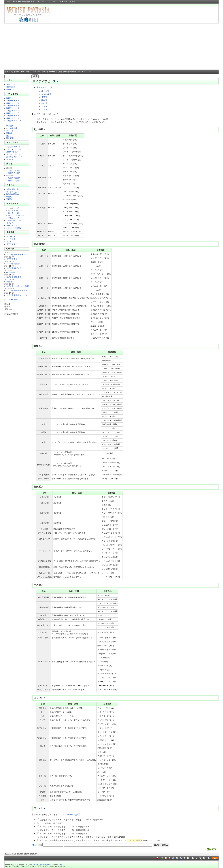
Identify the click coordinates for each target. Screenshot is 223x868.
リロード (52, 72)
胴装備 (9, 194)
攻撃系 (44, 97)
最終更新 (82, 72)
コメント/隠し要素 (14, 277)
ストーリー (11, 237)
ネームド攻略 (12, 128)
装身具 (9, 197)
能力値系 (45, 91)
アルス (9, 149)
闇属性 (18, 180)
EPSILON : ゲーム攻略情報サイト (21, 2)
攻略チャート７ (13, 113)
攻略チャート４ (13, 106)
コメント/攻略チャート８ (17, 295)
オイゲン (10, 157)
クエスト (10, 131)
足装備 (16, 194)
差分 (27, 72)
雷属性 (18, 178)
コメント (45, 109)
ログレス (10, 223)
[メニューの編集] (11, 299)
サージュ (10, 154)
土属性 (18, 173)
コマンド (45, 106)
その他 (44, 103)
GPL (60, 865)
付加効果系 (46, 94)
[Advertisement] (112, 47)
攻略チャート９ (13, 118)
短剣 (18, 189)
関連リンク (11, 89)
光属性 (11, 180)
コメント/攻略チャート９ (17, 290)
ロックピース (13, 213)
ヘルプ (90, 72)
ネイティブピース (15, 210)
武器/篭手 (10, 282)
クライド (10, 159)
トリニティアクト (14, 218)
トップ (9, 72)
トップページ (12, 84)
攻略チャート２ (13, 100)
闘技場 (9, 133)
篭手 (11, 192)
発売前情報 (11, 87)
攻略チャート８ (13, 116)
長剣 (13, 189)
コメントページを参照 (70, 814)
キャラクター (12, 239)
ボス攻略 (10, 126)
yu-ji (26, 866)
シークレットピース (16, 215)
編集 (17, 72)
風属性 (11, 173)
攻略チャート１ (13, 98)
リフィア (17, 147)
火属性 (11, 171)
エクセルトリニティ (15, 220)
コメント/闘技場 (13, 264)
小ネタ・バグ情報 (14, 228)
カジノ (9, 136)
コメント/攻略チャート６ (17, 255)
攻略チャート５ (13, 108)
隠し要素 (10, 138)
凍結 (22, 72)
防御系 (44, 100)
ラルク (9, 147)
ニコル (9, 152)
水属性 (18, 171)
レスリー (17, 152)
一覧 (66, 72)
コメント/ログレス (14, 268)
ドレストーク (12, 225)
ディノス (19, 157)
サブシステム (12, 244)
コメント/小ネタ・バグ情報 (18, 286)
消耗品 (9, 199)
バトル (9, 242)
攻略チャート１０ (14, 121)
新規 (61, 72)
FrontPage (10, 272)
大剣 (8, 189)
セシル (18, 154)
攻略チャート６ (13, 111)
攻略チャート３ (13, 103)
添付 (45, 72)
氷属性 (11, 178)
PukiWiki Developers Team (42, 865)
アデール (17, 149)
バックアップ (36, 72)
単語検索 (73, 72)
